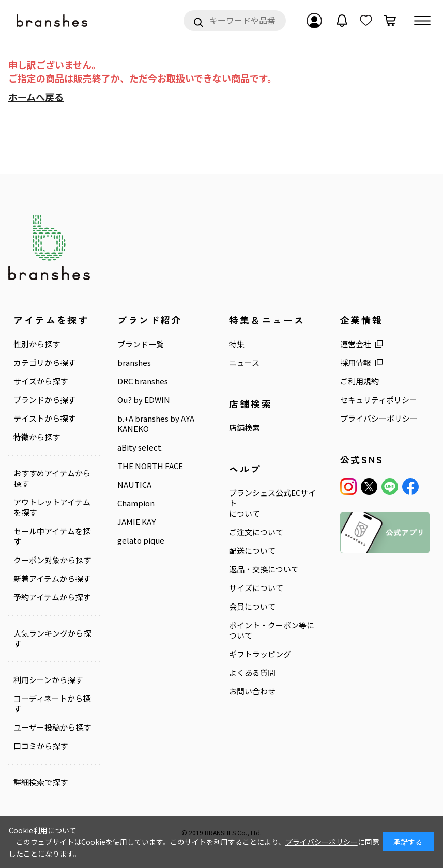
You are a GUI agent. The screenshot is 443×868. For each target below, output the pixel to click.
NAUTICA (134, 485)
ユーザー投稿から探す (52, 727)
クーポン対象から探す (52, 560)
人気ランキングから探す (52, 639)
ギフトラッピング (260, 654)
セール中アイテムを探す (52, 536)
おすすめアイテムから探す (52, 478)
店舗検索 (245, 428)
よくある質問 (252, 673)
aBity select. (140, 447)
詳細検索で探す (41, 782)
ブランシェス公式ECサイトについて (272, 503)
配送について (252, 551)
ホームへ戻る (36, 97)
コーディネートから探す (52, 704)
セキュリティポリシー (379, 400)
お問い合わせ (252, 691)
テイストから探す (44, 419)
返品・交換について (264, 569)
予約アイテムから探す (52, 597)
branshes (134, 363)
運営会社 (356, 344)
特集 (237, 344)
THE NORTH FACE (150, 466)
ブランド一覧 (141, 344)
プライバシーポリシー (379, 419)
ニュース (244, 363)
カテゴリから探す (44, 363)
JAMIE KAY (136, 522)
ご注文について (256, 532)
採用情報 (356, 363)
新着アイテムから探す (52, 579)
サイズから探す (41, 381)
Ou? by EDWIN (144, 400)
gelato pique (141, 540)
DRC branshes (143, 381)
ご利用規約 (360, 381)
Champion (136, 503)
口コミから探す (41, 746)
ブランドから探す (44, 400)
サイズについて (256, 588)
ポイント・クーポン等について (272, 630)
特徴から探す (37, 437)
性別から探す (37, 344)
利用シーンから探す (48, 680)
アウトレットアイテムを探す (52, 507)
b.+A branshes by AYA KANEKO (156, 424)
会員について (252, 607)
